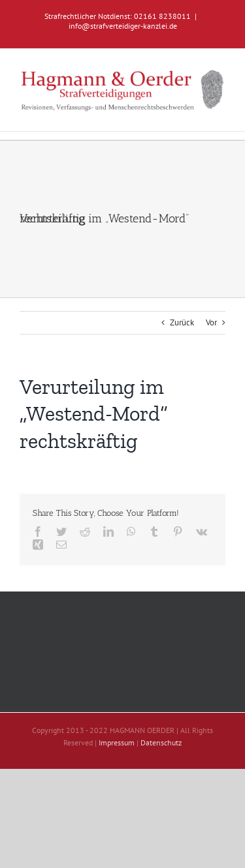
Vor (211, 322)
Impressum (117, 742)
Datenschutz (161, 742)
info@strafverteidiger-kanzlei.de (123, 26)
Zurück (182, 322)
